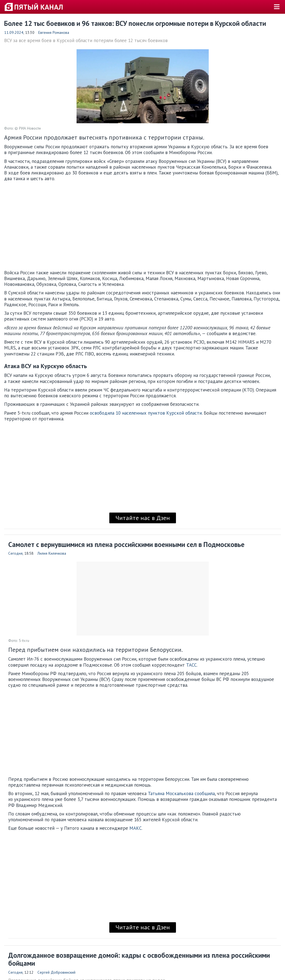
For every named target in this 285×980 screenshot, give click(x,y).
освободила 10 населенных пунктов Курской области (146, 413)
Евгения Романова (54, 32)
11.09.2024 (14, 32)
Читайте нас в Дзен (143, 518)
